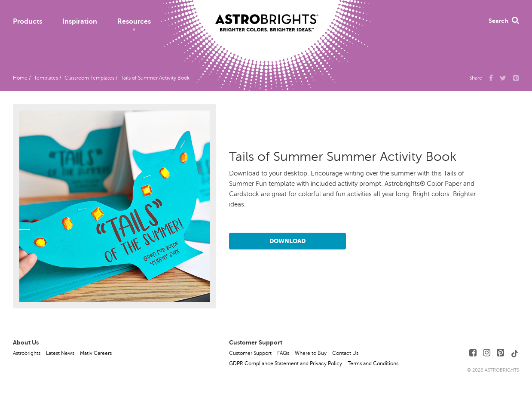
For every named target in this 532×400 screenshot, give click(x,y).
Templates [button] (46, 78)
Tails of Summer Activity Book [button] (155, 78)
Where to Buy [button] (311, 353)
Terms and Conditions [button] (373, 363)
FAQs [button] (283, 353)
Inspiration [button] (80, 22)
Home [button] (20, 78)
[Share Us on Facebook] (491, 77)
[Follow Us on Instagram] (487, 353)
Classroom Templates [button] (89, 78)
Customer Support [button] (250, 353)
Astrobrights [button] (27, 353)
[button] (516, 77)
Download (287, 241)
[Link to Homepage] (267, 16)
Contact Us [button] (345, 353)
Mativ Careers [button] (96, 353)
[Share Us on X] (503, 77)
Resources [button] (134, 22)
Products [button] (28, 22)
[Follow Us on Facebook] (473, 353)
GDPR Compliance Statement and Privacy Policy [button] (286, 363)
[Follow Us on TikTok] (515, 353)
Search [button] (504, 21)
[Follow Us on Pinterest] (500, 353)
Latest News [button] (60, 353)
